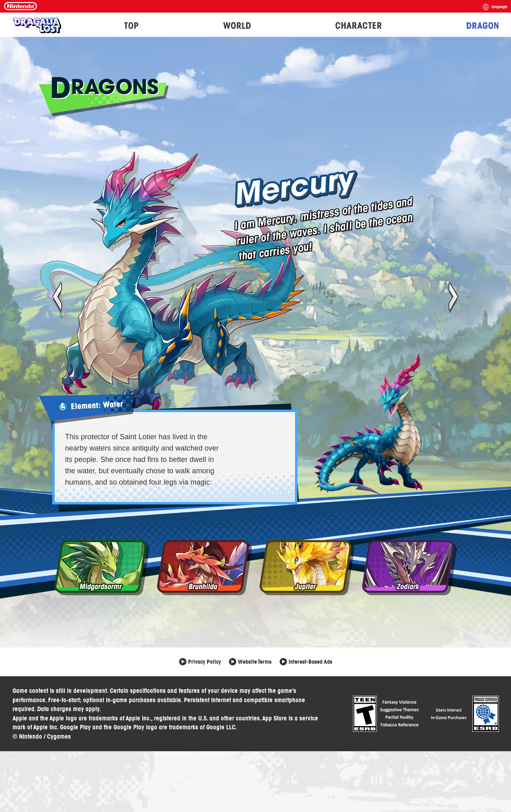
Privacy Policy (204, 662)
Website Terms (255, 662)
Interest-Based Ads (310, 662)
